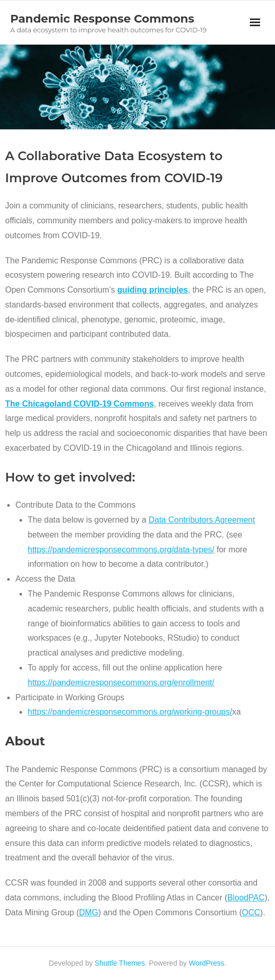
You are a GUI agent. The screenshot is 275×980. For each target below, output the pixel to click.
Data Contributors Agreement (202, 520)
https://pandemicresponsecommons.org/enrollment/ (121, 683)
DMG (89, 912)
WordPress (207, 963)
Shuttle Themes (120, 963)
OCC (251, 912)
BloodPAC (246, 898)
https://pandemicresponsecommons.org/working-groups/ (130, 712)
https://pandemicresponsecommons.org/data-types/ (121, 550)
